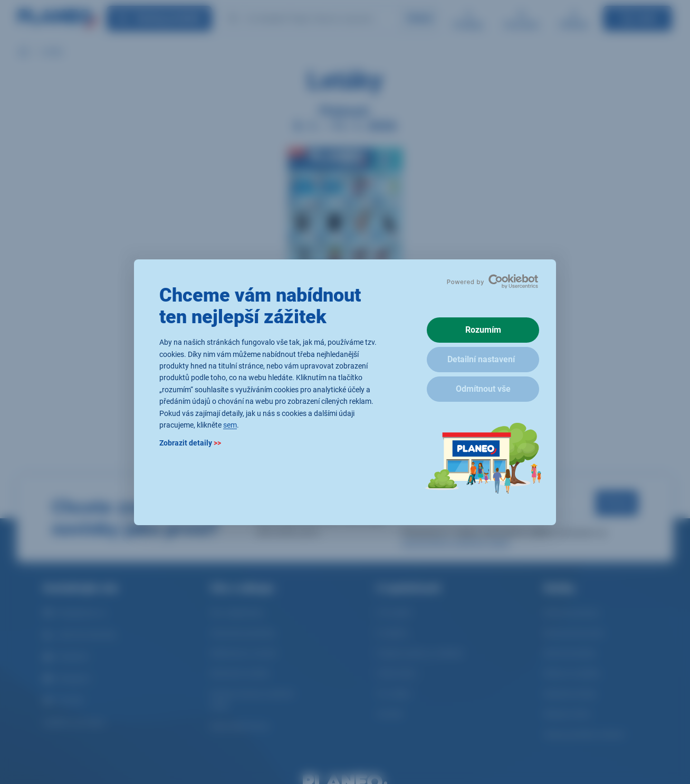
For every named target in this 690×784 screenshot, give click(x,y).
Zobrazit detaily (190, 443)
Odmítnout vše (483, 389)
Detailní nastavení (481, 359)
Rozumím (483, 330)
